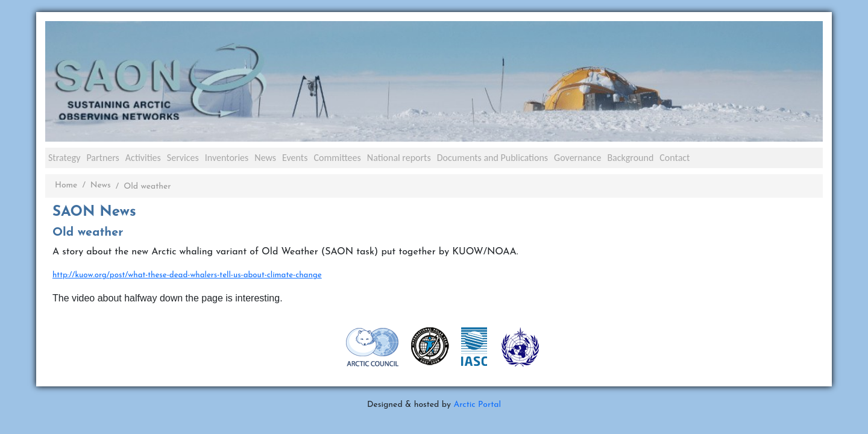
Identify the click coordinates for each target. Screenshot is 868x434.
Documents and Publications (492, 158)
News (265, 158)
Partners (102, 158)
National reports (399, 158)
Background (630, 158)
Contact (675, 158)
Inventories (227, 158)
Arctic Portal (477, 405)
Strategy (64, 158)
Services (183, 158)
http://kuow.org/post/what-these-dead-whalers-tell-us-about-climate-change (187, 275)
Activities (143, 158)
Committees (337, 158)
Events (295, 158)
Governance (577, 158)
